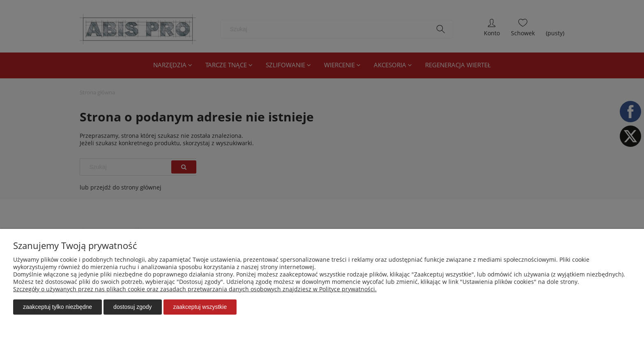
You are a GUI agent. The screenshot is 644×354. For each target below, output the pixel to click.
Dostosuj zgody (132, 307)
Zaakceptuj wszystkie (200, 307)
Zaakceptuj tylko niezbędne (57, 307)
